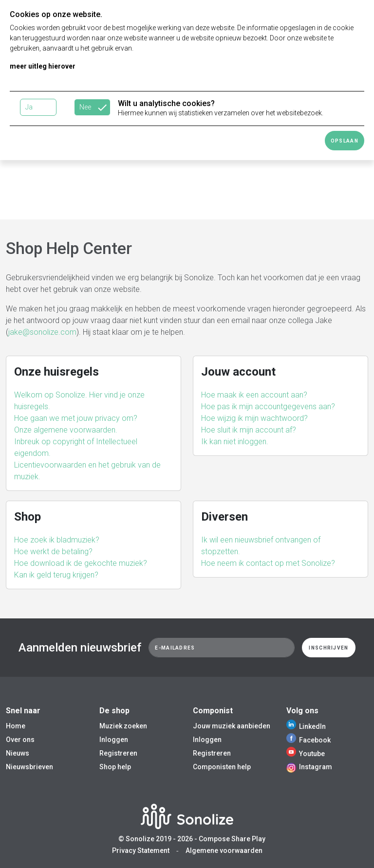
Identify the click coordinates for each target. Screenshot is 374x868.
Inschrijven (328, 648)
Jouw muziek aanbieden (232, 726)
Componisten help (222, 767)
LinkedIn (306, 726)
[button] (93, 401)
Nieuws (18, 753)
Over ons (20, 740)
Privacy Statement (141, 850)
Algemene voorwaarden (224, 850)
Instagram (309, 767)
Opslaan (345, 141)
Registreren (118, 753)
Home (16, 726)
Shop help (115, 767)
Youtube (306, 754)
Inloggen (114, 740)
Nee (85, 107)
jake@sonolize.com (42, 332)
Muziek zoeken (123, 726)
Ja (29, 107)
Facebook (309, 740)
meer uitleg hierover (43, 66)
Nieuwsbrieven (29, 767)
